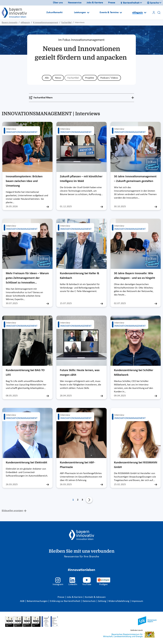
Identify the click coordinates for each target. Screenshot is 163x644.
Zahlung (102, 601)
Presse (112, 3)
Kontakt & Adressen (95, 597)
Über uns (58, 3)
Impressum (137, 601)
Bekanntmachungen (37, 601)
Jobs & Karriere (95, 3)
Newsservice (75, 3)
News (58, 78)
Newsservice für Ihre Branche (82, 557)
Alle (47, 78)
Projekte (90, 78)
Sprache (153, 3)
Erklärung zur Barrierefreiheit (65, 601)
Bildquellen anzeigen (12, 511)
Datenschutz (89, 601)
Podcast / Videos (109, 78)
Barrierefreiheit (130, 3)
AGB (22, 601)
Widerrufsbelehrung (119, 601)
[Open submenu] (88, 13)
